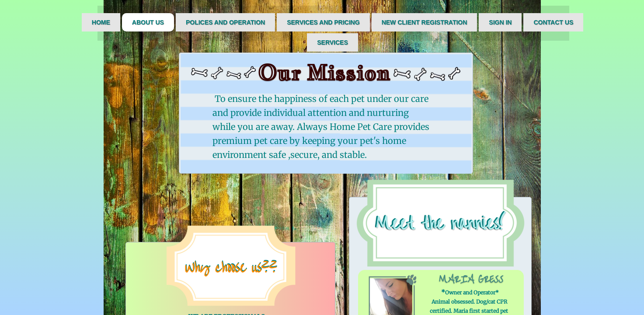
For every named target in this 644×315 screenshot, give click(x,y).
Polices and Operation (225, 22)
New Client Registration (425, 22)
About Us (148, 22)
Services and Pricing (323, 22)
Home (101, 22)
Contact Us (553, 22)
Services (332, 42)
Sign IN (500, 22)
